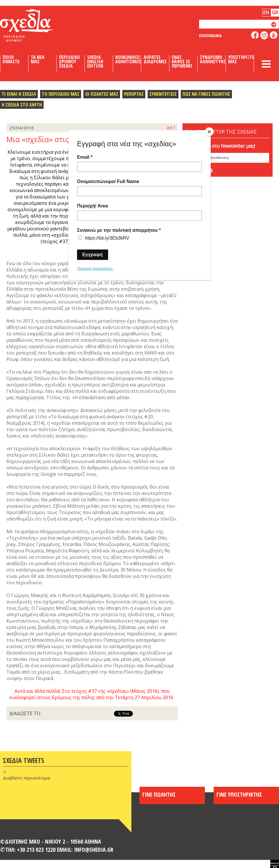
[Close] (209, 132)
